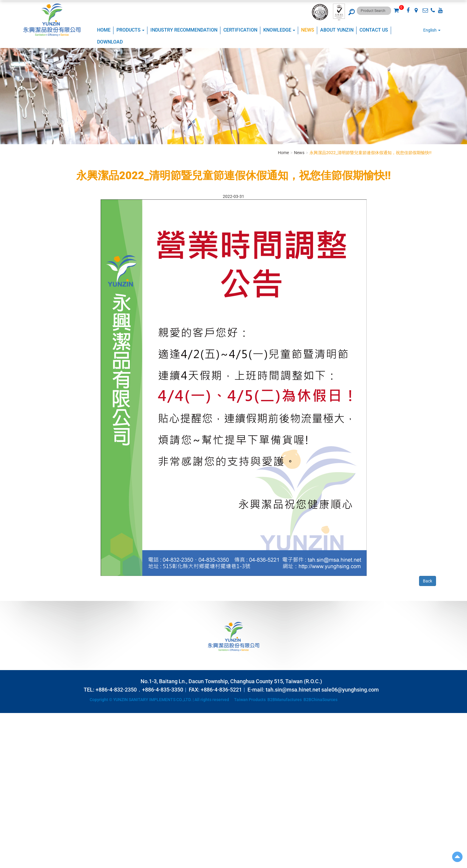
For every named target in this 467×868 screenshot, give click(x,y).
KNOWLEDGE (279, 30)
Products (130, 30)
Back (428, 581)
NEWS (308, 30)
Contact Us (374, 30)
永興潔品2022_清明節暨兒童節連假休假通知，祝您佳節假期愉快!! (371, 153)
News (299, 153)
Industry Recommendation (184, 30)
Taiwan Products (250, 700)
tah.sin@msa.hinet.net (293, 690)
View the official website (46, 770)
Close (5, 716)
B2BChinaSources (320, 700)
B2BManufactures (285, 700)
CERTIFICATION (240, 30)
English (430, 30)
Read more (12, 770)
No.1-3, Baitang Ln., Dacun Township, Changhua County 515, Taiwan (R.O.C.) (231, 681)
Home (104, 30)
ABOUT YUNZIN (337, 30)
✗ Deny (7, 734)
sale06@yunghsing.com (350, 690)
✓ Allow (7, 728)
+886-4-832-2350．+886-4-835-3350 (139, 690)
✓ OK (149, 865)
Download (110, 42)
